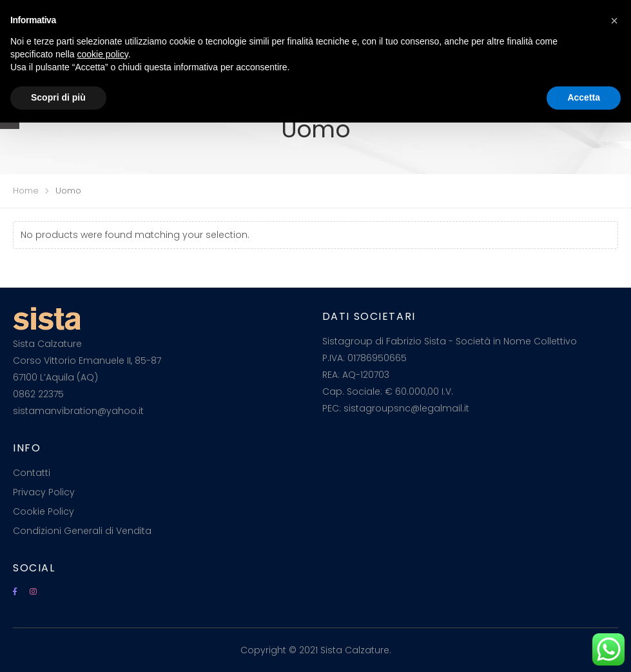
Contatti (32, 473)
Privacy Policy (44, 492)
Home (26, 191)
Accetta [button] (584, 97)
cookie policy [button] (103, 54)
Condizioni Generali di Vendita (82, 531)
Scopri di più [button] (58, 97)
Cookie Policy (44, 511)
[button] (614, 21)
